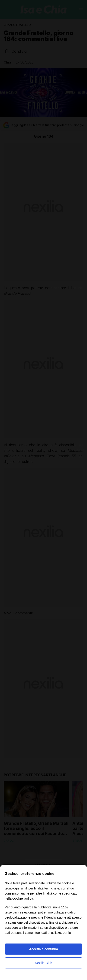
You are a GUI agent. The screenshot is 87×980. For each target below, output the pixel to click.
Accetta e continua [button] (43, 949)
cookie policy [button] (23, 898)
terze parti (12, 912)
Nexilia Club (43, 963)
